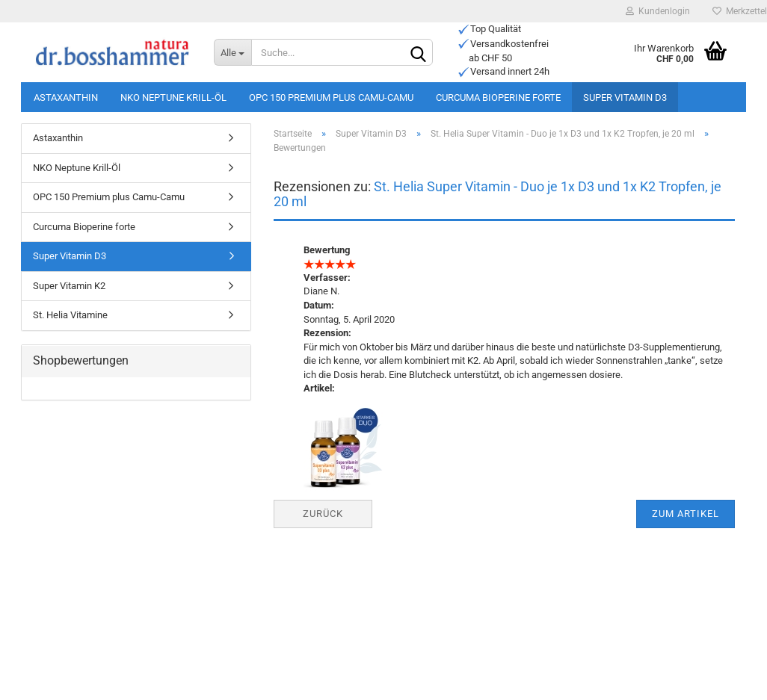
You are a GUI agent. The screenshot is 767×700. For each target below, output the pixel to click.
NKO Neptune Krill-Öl (173, 97)
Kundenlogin (658, 11)
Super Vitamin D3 (625, 97)
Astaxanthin (66, 97)
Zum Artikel (686, 514)
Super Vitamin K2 (69, 286)
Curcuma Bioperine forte (498, 97)
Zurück (323, 514)
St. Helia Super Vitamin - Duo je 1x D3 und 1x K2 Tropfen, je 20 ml (498, 194)
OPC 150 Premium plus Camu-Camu (331, 97)
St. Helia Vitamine (70, 315)
